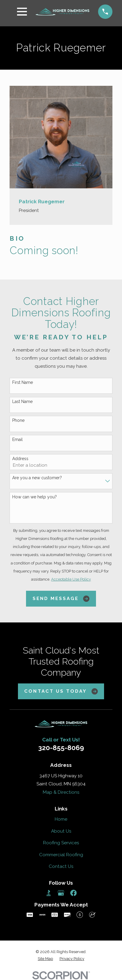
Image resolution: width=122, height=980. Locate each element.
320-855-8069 (61, 748)
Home (61, 819)
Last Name (22, 402)
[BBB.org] (49, 893)
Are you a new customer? (37, 478)
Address (20, 459)
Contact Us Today (61, 691)
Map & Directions (61, 792)
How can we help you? (35, 497)
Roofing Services (61, 843)
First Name (23, 382)
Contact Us (61, 866)
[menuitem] (45, 959)
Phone (18, 420)
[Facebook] (73, 893)
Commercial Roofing (61, 855)
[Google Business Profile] (61, 893)
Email (17, 439)
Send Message (61, 599)
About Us (61, 831)
